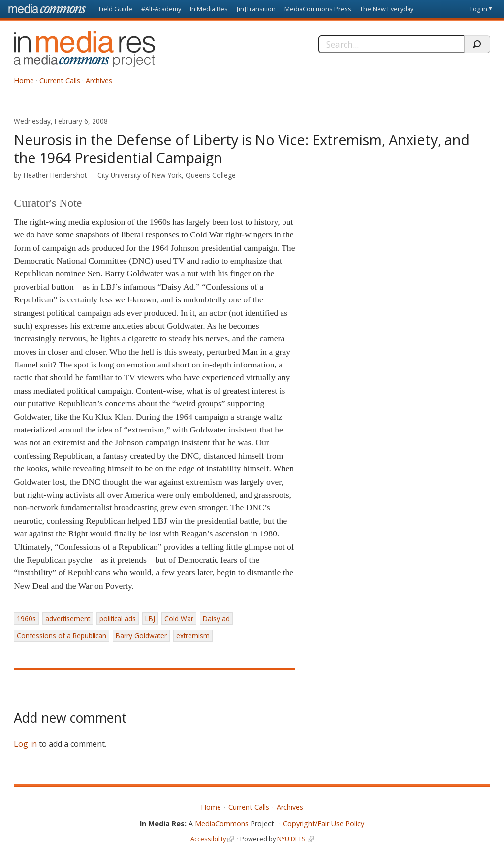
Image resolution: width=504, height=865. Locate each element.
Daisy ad (216, 618)
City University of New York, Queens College (167, 175)
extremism (193, 636)
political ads (118, 618)
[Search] (391, 44)
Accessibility (208, 839)
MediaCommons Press (318, 9)
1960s (26, 618)
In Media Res (209, 9)
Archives (99, 81)
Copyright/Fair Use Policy (324, 823)
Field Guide (116, 9)
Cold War (179, 618)
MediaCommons (222, 823)
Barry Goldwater (141, 636)
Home (24, 81)
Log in (479, 9)
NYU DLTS (291, 839)
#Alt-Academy (161, 9)
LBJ (150, 618)
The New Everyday (387, 9)
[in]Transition (256, 9)
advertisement (68, 618)
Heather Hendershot (55, 175)
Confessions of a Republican (62, 636)
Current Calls (60, 81)
